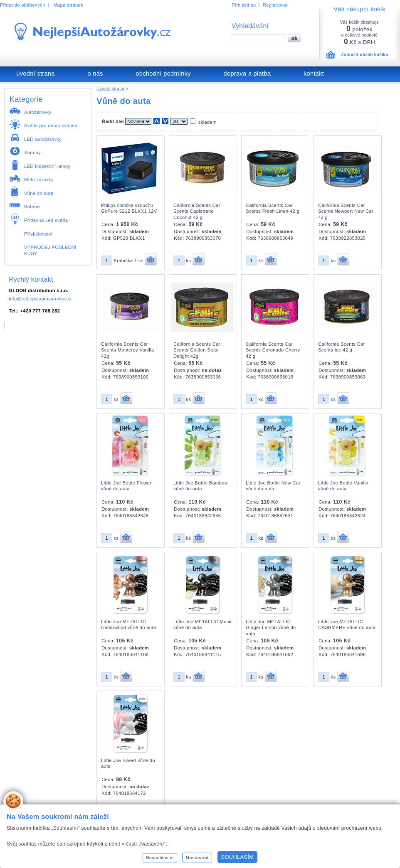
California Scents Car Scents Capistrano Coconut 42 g (197, 211)
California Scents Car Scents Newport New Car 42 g (346, 211)
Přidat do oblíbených (23, 5)
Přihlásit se (244, 5)
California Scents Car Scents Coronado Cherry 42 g (273, 350)
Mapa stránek (68, 5)
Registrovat (275, 5)
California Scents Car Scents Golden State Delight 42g (197, 350)
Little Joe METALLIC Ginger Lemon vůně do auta (271, 628)
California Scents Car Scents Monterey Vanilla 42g (128, 350)
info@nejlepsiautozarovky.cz (40, 299)
